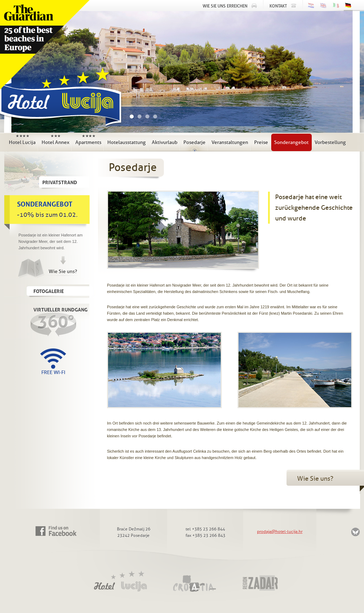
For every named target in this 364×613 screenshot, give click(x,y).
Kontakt (278, 6)
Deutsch (348, 6)
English (323, 6)
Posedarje (194, 142)
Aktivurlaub (165, 142)
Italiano (336, 6)
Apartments (88, 140)
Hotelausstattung (127, 142)
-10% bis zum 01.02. (53, 208)
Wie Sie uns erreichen (225, 6)
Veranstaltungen (230, 142)
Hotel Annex (55, 140)
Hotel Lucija (59, 99)
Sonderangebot (291, 142)
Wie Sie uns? (63, 271)
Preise (261, 142)
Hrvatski (311, 6)
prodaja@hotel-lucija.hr (280, 532)
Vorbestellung (330, 142)
